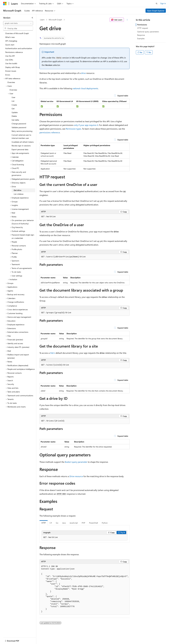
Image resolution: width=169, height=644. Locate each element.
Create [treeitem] (14, 105)
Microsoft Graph (55, 20)
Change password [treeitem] (19, 124)
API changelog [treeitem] (11, 41)
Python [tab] (105, 523)
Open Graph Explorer (156, 11)
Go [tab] (57, 523)
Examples (141, 38)
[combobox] (18, 23)
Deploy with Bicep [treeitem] (13, 67)
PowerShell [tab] (93, 523)
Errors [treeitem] (8, 75)
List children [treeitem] (19, 194)
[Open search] (157, 4)
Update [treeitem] (15, 112)
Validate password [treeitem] (19, 127)
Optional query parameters (148, 32)
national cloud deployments (85, 88)
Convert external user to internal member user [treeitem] (21, 137)
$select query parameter (76, 462)
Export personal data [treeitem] (20, 149)
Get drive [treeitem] (17, 190)
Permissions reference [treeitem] (14, 52)
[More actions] (127, 20)
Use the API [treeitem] (10, 56)
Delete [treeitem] (14, 116)
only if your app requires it (86, 125)
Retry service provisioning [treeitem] (22, 131)
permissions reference (50, 132)
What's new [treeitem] (10, 37)
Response (141, 35)
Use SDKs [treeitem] (9, 60)
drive (83, 73)
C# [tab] (51, 523)
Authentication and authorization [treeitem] (19, 48)
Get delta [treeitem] (15, 120)
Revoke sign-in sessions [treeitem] (21, 146)
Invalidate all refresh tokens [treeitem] (23, 142)
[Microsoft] (5, 4)
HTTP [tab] (44, 523)
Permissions (142, 25)
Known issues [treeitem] (11, 71)
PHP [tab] (83, 523)
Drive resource (76, 476)
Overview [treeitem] (11, 82)
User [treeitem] (13, 97)
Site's (53, 353)
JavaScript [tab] (74, 523)
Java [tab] (64, 523)
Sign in (163, 3)
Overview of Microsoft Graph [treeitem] (17, 33)
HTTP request (143, 28)
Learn (42, 20)
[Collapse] (32, 18)
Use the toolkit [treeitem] (11, 63)
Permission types (73, 129)
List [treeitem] (13, 101)
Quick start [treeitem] (10, 45)
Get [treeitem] (13, 109)
